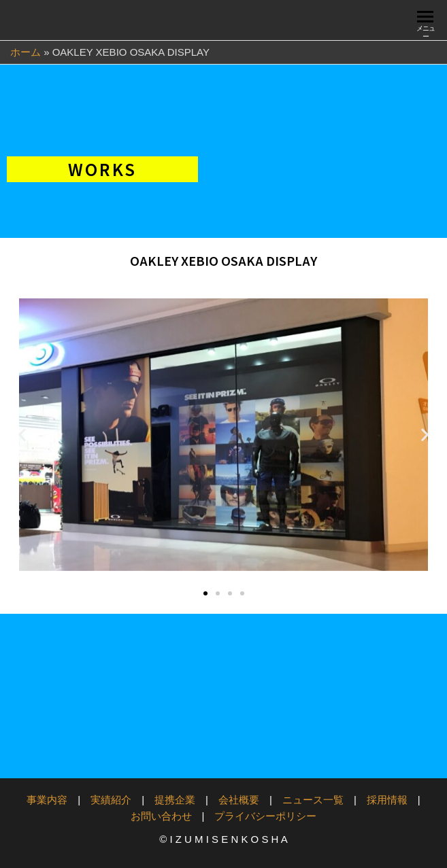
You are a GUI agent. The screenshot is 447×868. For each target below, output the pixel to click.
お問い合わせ (161, 816)
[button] (22, 435)
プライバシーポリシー (265, 816)
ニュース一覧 (313, 800)
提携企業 (175, 800)
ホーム (26, 52)
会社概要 (239, 800)
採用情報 (387, 800)
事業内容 (47, 800)
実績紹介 (111, 800)
